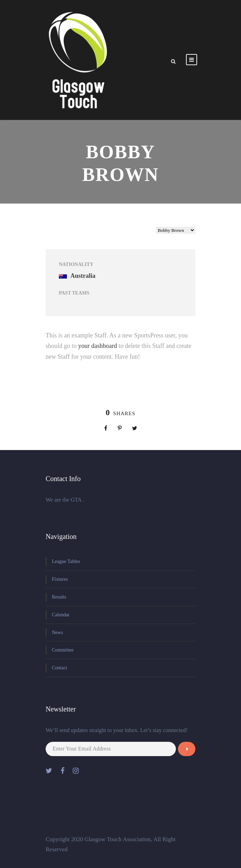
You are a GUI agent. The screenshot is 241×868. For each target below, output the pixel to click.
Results (59, 597)
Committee (63, 650)
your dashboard (98, 346)
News (57, 633)
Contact (60, 668)
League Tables (66, 561)
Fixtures (60, 579)
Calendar (61, 615)
